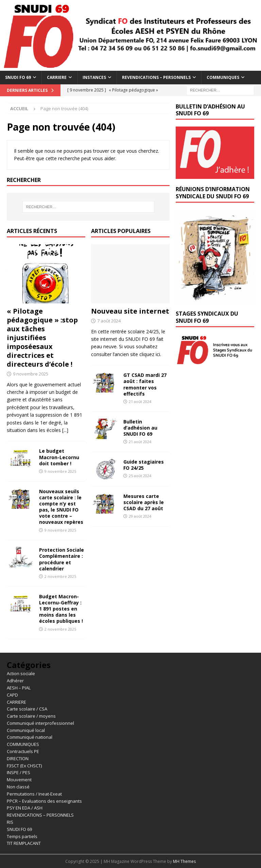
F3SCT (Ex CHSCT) (24, 766)
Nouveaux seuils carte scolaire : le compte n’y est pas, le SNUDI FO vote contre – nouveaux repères (61, 507)
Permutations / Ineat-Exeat (34, 794)
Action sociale (21, 673)
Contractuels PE (23, 751)
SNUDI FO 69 (18, 77)
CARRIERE (57, 77)
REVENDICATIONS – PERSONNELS (156, 77)
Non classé (18, 787)
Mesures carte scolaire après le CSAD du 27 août (144, 502)
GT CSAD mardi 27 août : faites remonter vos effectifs (145, 384)
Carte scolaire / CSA (27, 709)
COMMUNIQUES (223, 77)
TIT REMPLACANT (24, 843)
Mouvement (19, 780)
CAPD (12, 695)
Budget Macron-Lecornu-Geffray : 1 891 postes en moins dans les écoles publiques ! (61, 609)
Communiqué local (26, 730)
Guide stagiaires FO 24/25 (144, 465)
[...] (65, 430)
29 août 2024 (140, 516)
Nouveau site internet (130, 311)
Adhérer (15, 681)
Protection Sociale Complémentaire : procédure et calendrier (62, 559)
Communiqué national (30, 737)
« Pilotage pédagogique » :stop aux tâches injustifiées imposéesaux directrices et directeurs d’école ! (42, 338)
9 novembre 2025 (31, 374)
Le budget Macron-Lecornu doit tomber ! (59, 457)
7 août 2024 (109, 321)
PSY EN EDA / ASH (25, 808)
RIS (10, 822)
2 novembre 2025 (60, 576)
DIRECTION (18, 758)
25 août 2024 (140, 476)
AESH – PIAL (19, 688)
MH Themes (184, 861)
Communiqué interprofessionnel (40, 723)
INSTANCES (94, 77)
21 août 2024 (140, 402)
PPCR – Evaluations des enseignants (44, 801)
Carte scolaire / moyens (31, 716)
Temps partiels (22, 836)
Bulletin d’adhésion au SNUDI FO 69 (140, 428)
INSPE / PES (19, 772)
